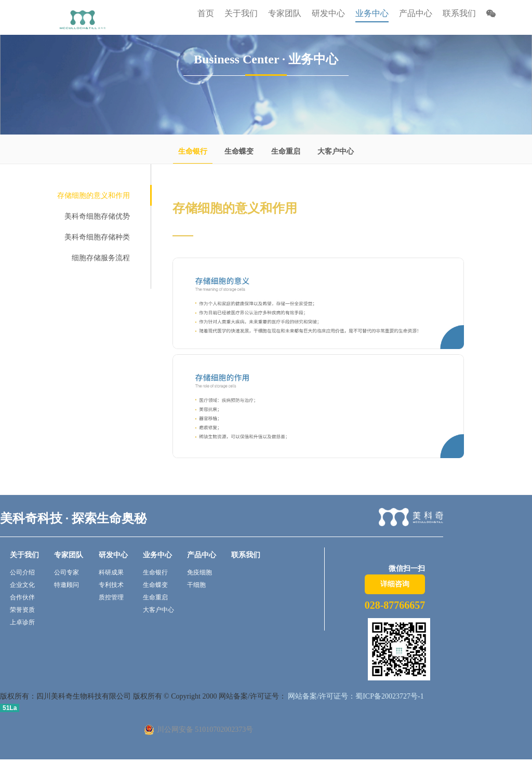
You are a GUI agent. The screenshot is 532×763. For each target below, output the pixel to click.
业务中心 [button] (372, 13)
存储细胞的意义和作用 (94, 196)
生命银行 (193, 151)
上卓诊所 (22, 622)
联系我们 (459, 13)
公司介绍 (22, 572)
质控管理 (111, 597)
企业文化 (22, 585)
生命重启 (286, 151)
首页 (206, 13)
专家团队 (69, 555)
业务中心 (157, 555)
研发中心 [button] (328, 13)
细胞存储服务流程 (101, 258)
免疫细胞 (199, 572)
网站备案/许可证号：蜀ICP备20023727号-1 (355, 696)
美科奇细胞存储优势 (97, 216)
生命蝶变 (239, 151)
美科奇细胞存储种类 (97, 237)
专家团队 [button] (285, 13)
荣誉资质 (22, 610)
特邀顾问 (66, 585)
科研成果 (111, 572)
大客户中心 (336, 151)
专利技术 (111, 585)
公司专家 (66, 572)
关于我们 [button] (241, 13)
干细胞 (196, 585)
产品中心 (202, 555)
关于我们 (24, 555)
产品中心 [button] (416, 13)
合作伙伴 (22, 597)
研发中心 (113, 555)
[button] (491, 15)
